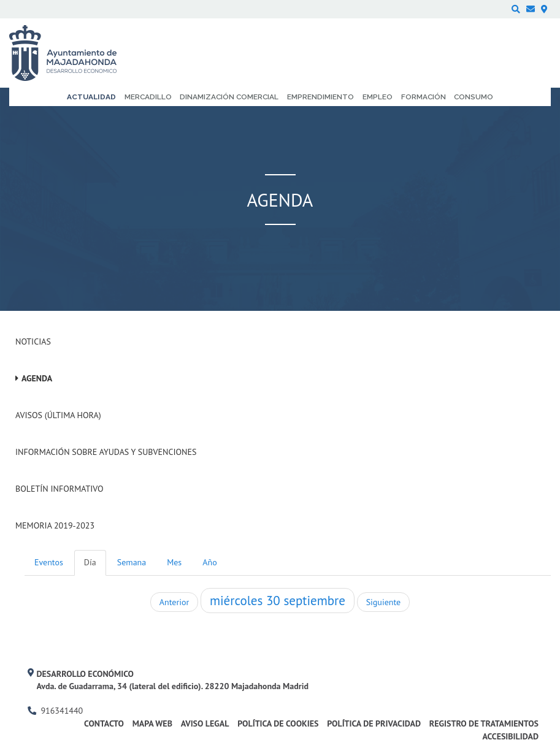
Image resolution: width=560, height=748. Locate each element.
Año (209, 562)
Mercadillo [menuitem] (148, 97)
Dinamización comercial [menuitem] (229, 97)
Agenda (37, 378)
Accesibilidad (510, 736)
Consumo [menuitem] (474, 97)
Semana (132, 562)
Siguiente (383, 602)
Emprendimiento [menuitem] (320, 97)
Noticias (33, 342)
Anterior (174, 602)
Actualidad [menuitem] (91, 97)
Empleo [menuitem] (378, 97)
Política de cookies (278, 723)
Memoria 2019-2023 (55, 525)
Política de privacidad (374, 723)
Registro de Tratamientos (484, 723)
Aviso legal (205, 723)
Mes (174, 562)
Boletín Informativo (59, 489)
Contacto (104, 723)
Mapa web (152, 723)
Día (90, 562)
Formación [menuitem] (424, 97)
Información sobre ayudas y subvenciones (106, 452)
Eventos (49, 562)
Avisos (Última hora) (58, 415)
